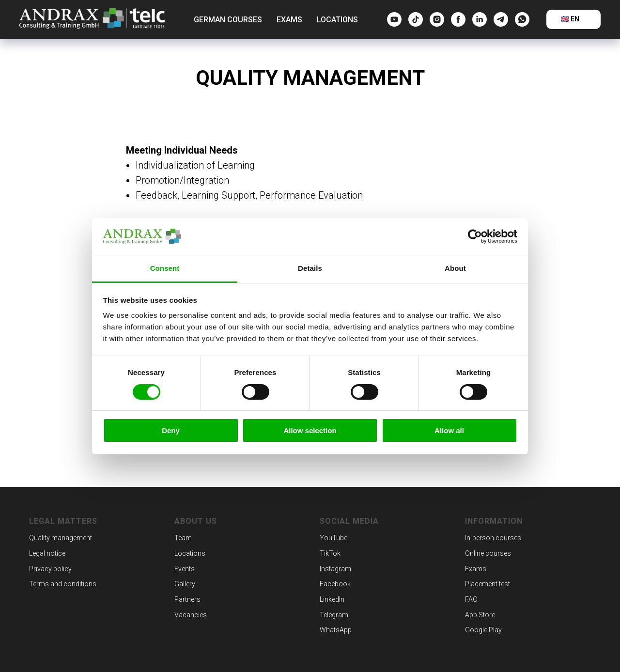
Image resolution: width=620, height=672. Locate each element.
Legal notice (47, 553)
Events (185, 569)
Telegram (334, 615)
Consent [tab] (165, 268)
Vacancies (191, 615)
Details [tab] (310, 268)
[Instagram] (437, 19)
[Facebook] (458, 19)
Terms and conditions (63, 584)
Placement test (488, 584)
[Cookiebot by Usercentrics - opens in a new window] (475, 236)
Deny (171, 430)
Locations (337, 20)
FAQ (471, 599)
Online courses (488, 553)
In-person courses (493, 538)
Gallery (185, 584)
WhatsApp (336, 630)
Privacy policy (50, 569)
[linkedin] (480, 19)
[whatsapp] (522, 19)
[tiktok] (416, 19)
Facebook (335, 584)
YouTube (333, 538)
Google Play (483, 630)
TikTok (330, 553)
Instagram (335, 569)
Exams (289, 20)
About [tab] (455, 268)
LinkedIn (332, 599)
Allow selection (310, 430)
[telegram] (501, 19)
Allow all (449, 430)
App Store (480, 615)
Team (183, 538)
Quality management (61, 538)
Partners (187, 599)
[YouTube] (394, 19)
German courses (228, 20)
